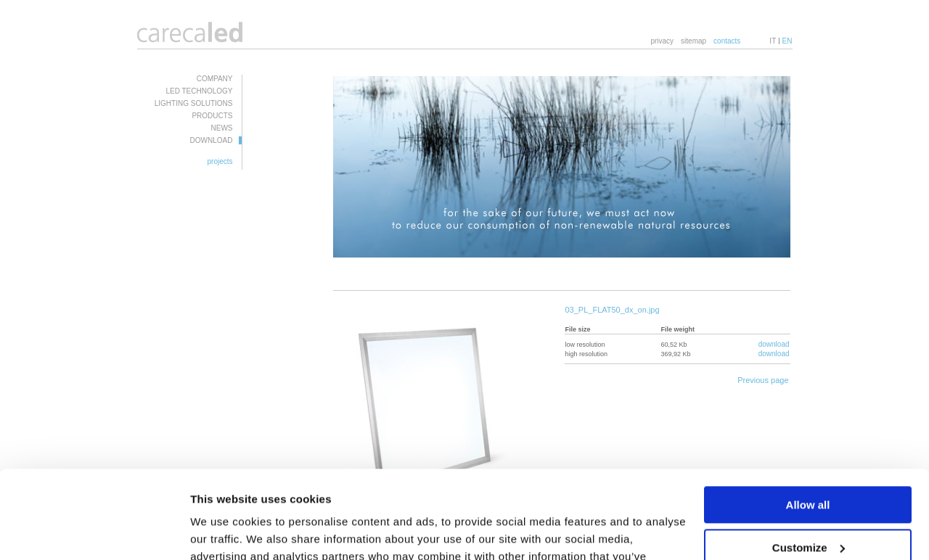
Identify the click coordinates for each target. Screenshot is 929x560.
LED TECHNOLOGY (199, 91)
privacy (662, 41)
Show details (224, 531)
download (774, 344)
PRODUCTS (212, 116)
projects (220, 161)
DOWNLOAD (212, 140)
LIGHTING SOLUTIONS (194, 103)
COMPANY (215, 79)
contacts (727, 41)
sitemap (693, 41)
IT (773, 41)
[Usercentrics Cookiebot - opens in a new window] (94, 532)
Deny (808, 507)
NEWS (222, 128)
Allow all (808, 423)
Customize (809, 465)
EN (787, 41)
